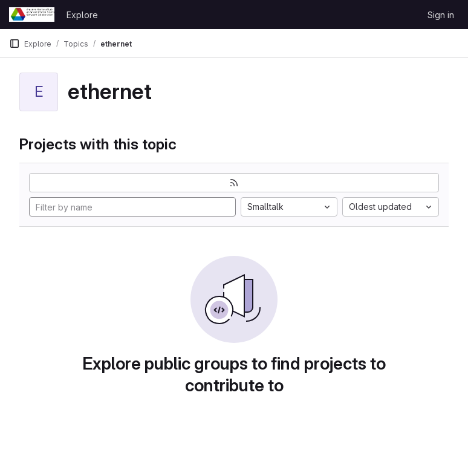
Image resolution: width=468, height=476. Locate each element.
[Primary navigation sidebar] (15, 44)
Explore (82, 15)
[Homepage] (32, 15)
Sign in (441, 15)
